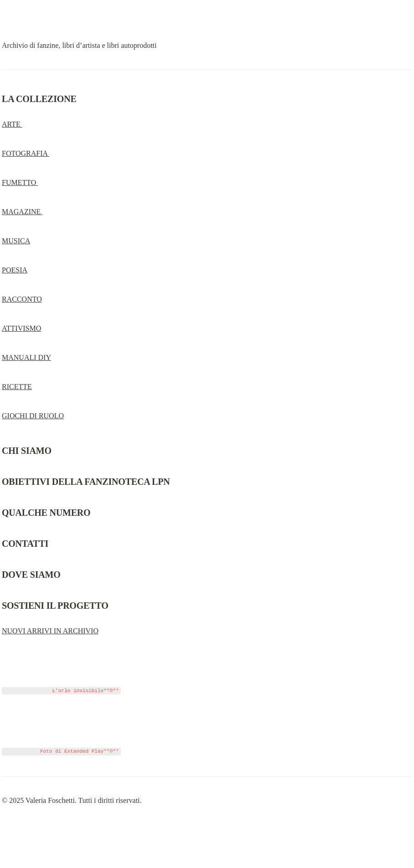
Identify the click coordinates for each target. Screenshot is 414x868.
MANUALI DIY (26, 357)
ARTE (12, 124)
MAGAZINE (22, 212)
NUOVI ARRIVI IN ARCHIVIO (50, 631)
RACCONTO (22, 299)
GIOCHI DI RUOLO (33, 416)
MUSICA (16, 241)
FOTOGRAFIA (26, 153)
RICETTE (17, 387)
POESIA (15, 270)
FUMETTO (20, 182)
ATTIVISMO (21, 328)
